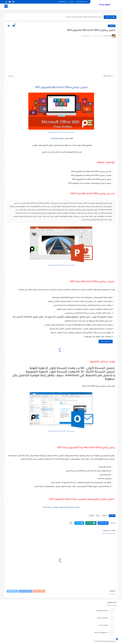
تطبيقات (112, 26)
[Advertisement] (61, 58)
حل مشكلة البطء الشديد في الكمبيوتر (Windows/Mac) (84, 17)
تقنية (98, 516)
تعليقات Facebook (26, 591)
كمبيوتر (91, 516)
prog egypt (105, 5)
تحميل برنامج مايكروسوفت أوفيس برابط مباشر (61, 507)
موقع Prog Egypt (57, 139)
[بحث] (6, 7)
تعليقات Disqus (12, 591)
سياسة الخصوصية (82, 2)
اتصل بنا (72, 2)
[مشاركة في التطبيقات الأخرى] (71, 523)
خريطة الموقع (63, 2)
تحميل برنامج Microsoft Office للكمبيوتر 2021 (61, 88)
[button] (103, 523)
